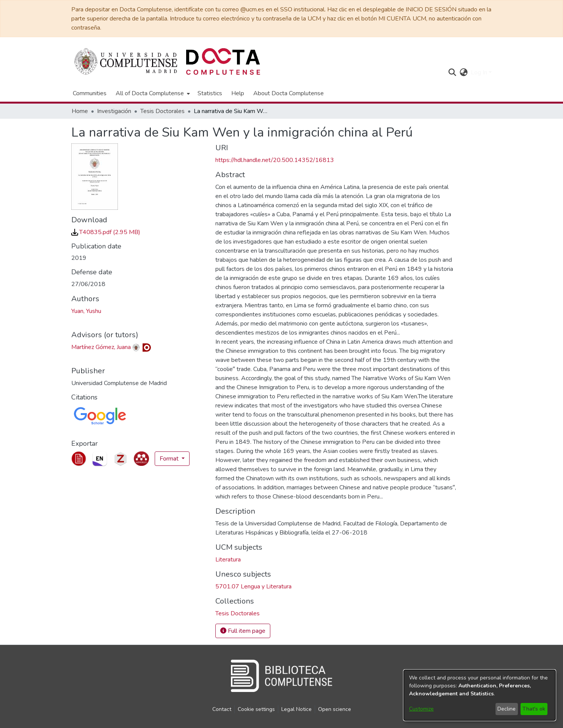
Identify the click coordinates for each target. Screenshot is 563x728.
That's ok (534, 709)
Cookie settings (256, 709)
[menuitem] (152, 93)
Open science (335, 709)
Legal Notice (296, 709)
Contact (222, 709)
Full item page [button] (243, 631)
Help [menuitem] (238, 93)
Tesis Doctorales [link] (162, 111)
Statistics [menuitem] (210, 93)
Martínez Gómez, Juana (101, 347)
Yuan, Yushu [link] (86, 311)
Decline (507, 709)
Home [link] (80, 111)
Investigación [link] (114, 111)
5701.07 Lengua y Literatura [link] (253, 586)
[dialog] (480, 695)
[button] (452, 72)
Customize (421, 709)
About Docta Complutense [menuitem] (289, 93)
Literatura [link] (228, 560)
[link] (106, 232)
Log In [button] (480, 72)
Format (170, 459)
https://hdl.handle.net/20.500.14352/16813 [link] (275, 160)
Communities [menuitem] (90, 93)
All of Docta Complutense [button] (150, 93)
